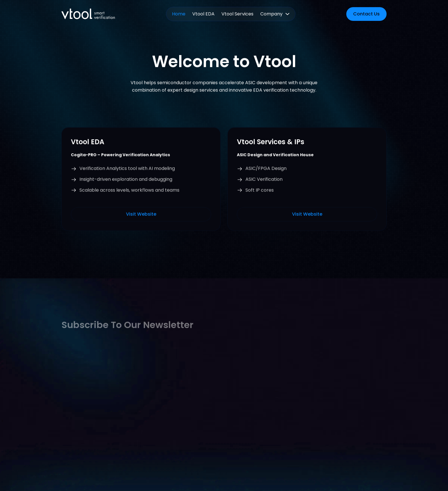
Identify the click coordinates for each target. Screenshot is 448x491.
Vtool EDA (203, 14)
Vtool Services (237, 14)
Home (179, 14)
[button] (275, 14)
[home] (88, 14)
